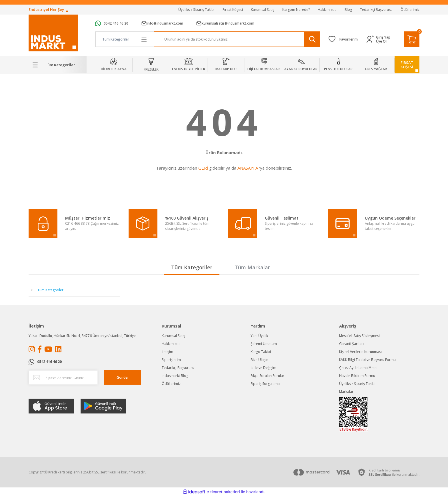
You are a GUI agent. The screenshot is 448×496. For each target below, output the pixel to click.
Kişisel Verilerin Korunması (360, 352)
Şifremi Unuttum (264, 344)
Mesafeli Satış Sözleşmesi (359, 336)
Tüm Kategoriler (192, 267)
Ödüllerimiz (410, 10)
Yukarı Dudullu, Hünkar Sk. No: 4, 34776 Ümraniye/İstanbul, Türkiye (82, 336)
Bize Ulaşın (259, 360)
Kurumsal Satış (263, 10)
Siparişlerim (171, 360)
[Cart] (412, 39)
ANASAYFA (248, 168)
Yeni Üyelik (259, 336)
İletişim (167, 352)
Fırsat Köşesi (233, 10)
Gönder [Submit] (123, 377)
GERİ (203, 168)
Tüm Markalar (252, 267)
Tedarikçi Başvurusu (376, 10)
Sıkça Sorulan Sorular (267, 376)
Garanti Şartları (351, 344)
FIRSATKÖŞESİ (407, 65)
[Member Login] (371, 39)
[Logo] (53, 33)
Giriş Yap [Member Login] (383, 37)
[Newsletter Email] (63, 377)
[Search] (237, 39)
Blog (348, 10)
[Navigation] (58, 65)
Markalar (346, 392)
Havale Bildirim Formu (357, 376)
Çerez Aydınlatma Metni (358, 368)
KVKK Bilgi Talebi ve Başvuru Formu (367, 360)
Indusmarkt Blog (175, 376)
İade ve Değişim (263, 368)
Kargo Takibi (261, 352)
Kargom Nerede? (296, 10)
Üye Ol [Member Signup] (381, 41)
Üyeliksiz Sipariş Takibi (196, 10)
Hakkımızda (327, 10)
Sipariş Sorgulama (265, 384)
